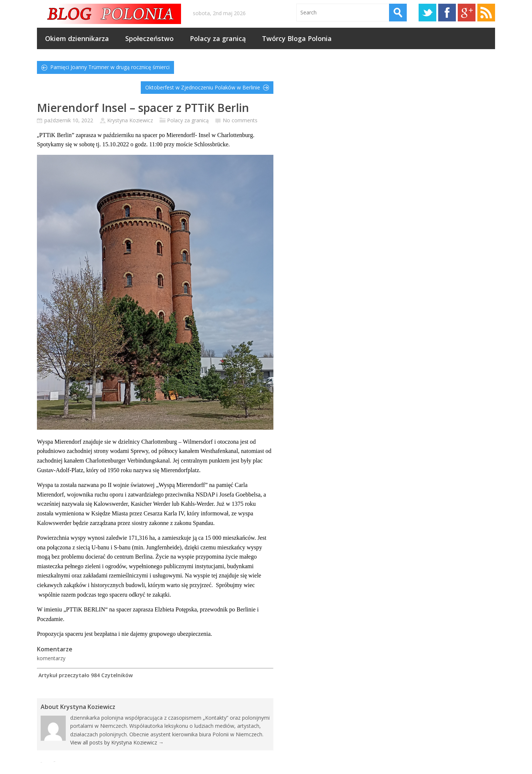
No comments (240, 120)
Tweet (54, 762)
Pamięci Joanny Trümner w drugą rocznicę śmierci (110, 67)
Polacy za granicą (218, 38)
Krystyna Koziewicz (130, 120)
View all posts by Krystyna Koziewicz (117, 742)
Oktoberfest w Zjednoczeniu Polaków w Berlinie (203, 87)
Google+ (467, 13)
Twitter (427, 13)
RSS (486, 13)
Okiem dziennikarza (77, 38)
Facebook (447, 13)
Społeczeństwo (149, 38)
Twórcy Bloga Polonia (297, 38)
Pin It (41, 762)
